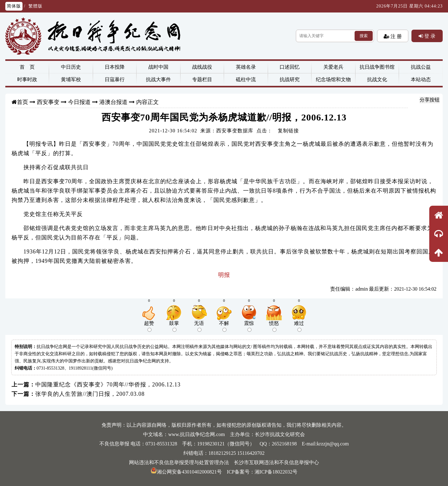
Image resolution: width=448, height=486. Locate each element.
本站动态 (421, 79)
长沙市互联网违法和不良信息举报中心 (276, 462)
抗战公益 (421, 67)
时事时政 (27, 79)
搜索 (364, 36)
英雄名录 (246, 67)
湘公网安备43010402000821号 (186, 472)
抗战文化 (377, 79)
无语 (199, 326)
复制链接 (288, 131)
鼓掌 (174, 326)
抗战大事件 (158, 79)
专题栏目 (202, 79)
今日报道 (79, 102)
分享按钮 (430, 100)
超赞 (149, 326)
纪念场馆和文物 (333, 79)
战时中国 (158, 67)
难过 (299, 326)
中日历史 (71, 67)
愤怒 (274, 326)
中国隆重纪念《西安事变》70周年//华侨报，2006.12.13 (108, 385)
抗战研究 (290, 79)
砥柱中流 (246, 79)
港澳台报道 (113, 102)
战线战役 (202, 67)
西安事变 (48, 102)
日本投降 (115, 67)
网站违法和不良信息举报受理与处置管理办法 (179, 462)
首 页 (27, 67)
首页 (22, 102)
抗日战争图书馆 (377, 67)
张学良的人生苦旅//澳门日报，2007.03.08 (90, 394)
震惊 (249, 326)
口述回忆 (290, 67)
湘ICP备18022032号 (276, 472)
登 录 (429, 36)
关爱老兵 (333, 67)
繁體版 (35, 6)
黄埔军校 (71, 79)
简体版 (14, 6)
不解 (224, 326)
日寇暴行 (115, 79)
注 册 (396, 36)
